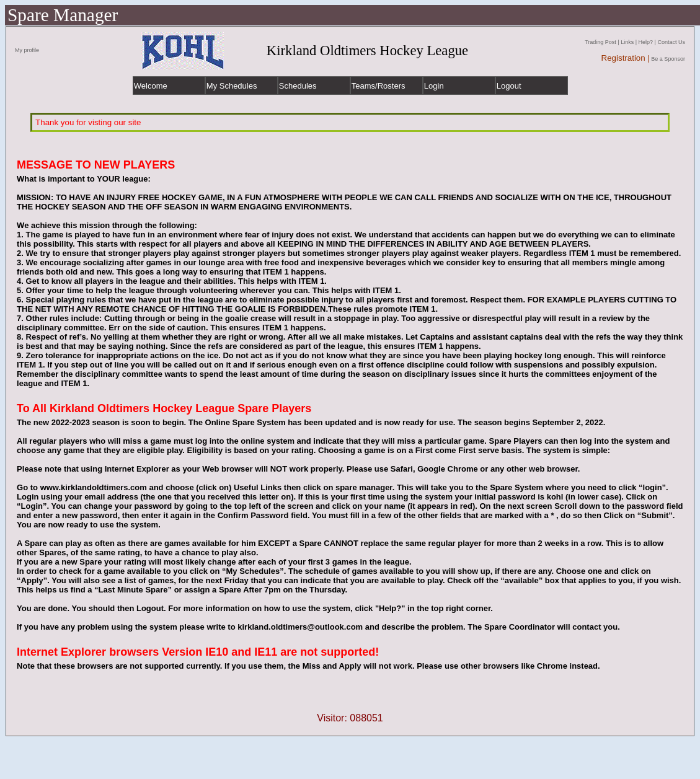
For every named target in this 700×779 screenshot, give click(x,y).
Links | (628, 42)
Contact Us (671, 42)
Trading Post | (602, 42)
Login (434, 86)
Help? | (646, 42)
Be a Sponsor (667, 59)
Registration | (626, 58)
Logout (509, 86)
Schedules (298, 86)
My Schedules (232, 86)
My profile (27, 50)
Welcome (151, 86)
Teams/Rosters (379, 86)
